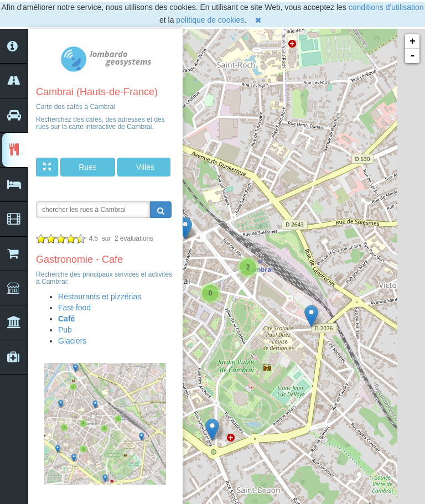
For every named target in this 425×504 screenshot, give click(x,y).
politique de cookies (210, 20)
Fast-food (74, 308)
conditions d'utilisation (386, 7)
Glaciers (72, 341)
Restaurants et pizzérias (100, 297)
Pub (65, 330)
